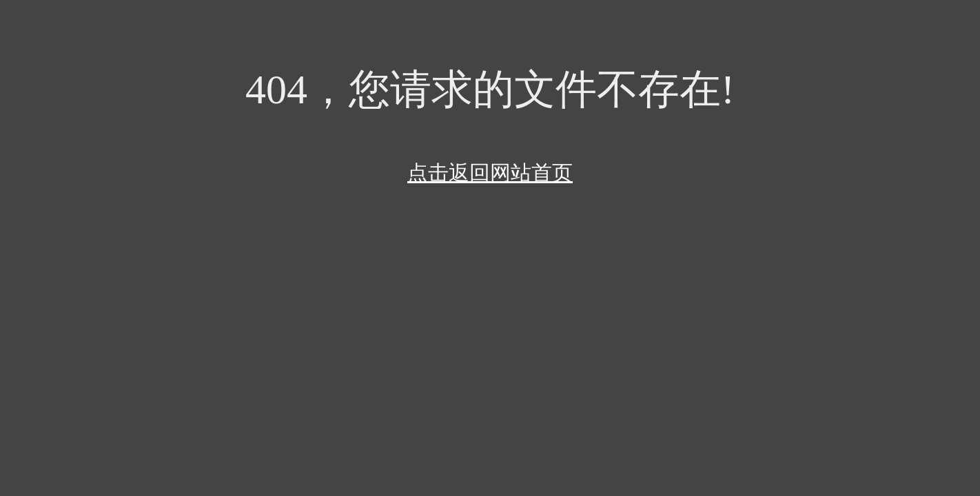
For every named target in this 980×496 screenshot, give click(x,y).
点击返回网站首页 (490, 173)
